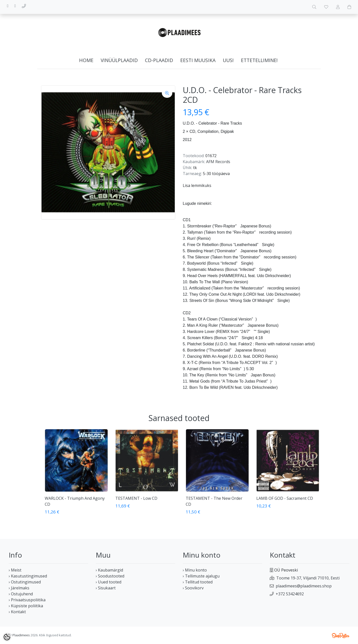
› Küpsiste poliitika (26, 606)
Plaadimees (21, 635)
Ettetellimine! (259, 60)
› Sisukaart (106, 588)
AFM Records (218, 162)
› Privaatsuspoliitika (27, 600)
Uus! (228, 60)
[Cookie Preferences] (7, 637)
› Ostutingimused (25, 582)
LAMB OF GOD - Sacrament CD (285, 498)
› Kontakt (17, 612)
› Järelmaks (19, 588)
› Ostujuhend (21, 594)
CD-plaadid (159, 60)
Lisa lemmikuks (197, 185)
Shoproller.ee (341, 636)
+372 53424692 (290, 594)
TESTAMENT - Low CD (136, 498)
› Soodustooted (110, 576)
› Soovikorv (193, 588)
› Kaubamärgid (109, 570)
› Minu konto (195, 570)
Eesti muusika (198, 60)
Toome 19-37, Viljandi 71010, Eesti (308, 578)
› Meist (15, 570)
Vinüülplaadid (119, 60)
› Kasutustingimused (28, 576)
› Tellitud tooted (198, 582)
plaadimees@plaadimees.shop (304, 586)
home (86, 60)
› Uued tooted (109, 582)
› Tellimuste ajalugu (201, 576)
